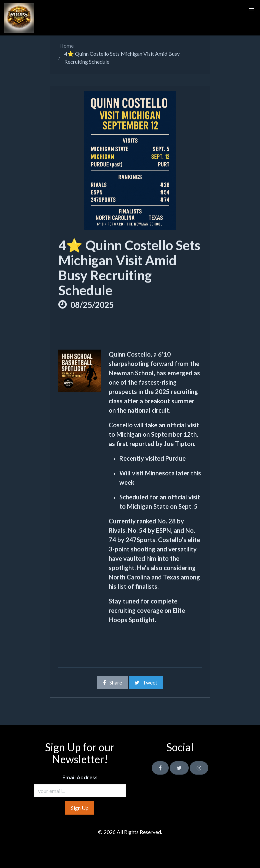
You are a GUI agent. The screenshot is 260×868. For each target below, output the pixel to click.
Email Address (80, 777)
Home (66, 46)
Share (112, 682)
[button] (251, 9)
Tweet (146, 682)
